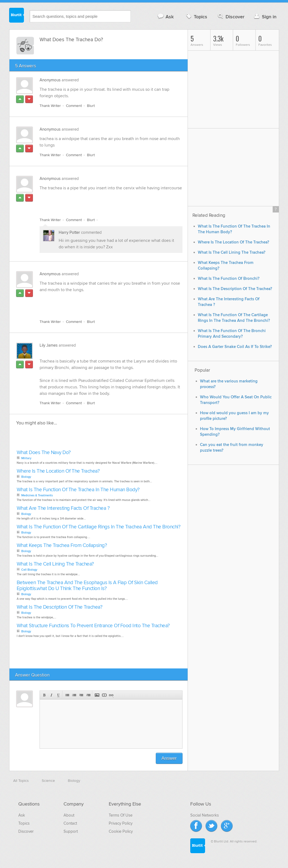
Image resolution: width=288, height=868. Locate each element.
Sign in (265, 17)
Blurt (91, 106)
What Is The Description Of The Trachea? (60, 607)
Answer (169, 758)
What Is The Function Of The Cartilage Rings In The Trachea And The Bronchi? (99, 527)
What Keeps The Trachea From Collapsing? (62, 545)
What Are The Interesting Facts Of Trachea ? (63, 508)
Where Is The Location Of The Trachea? (58, 471)
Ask (165, 17)
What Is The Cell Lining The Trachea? (55, 564)
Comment (74, 106)
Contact (70, 823)
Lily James (49, 345)
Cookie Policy (121, 831)
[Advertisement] (102, 201)
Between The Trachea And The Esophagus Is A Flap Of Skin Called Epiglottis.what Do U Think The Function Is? (87, 586)
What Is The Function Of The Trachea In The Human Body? (78, 490)
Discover (231, 17)
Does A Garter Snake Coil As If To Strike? (235, 347)
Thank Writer (50, 106)
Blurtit (17, 16)
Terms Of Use (121, 815)
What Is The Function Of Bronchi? (229, 279)
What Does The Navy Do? (44, 453)
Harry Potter (69, 232)
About (69, 815)
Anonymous (50, 80)
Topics (196, 17)
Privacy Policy (121, 823)
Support (71, 831)
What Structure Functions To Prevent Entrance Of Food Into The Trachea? (93, 626)
